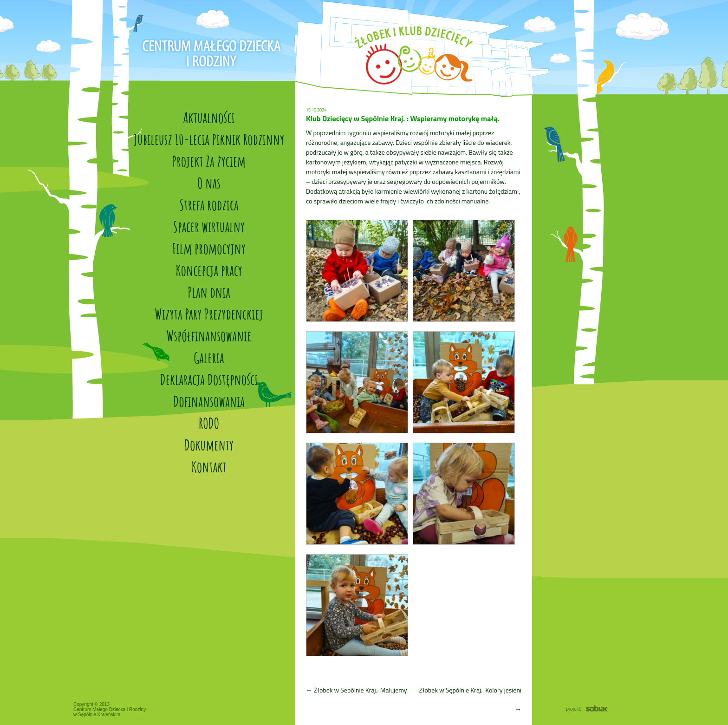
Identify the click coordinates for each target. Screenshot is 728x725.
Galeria (209, 357)
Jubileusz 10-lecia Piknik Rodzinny (209, 139)
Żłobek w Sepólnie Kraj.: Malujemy (357, 690)
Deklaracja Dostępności (209, 379)
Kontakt (209, 467)
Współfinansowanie (209, 336)
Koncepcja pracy (209, 270)
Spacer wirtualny (209, 226)
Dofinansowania (209, 401)
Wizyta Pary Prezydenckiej (209, 314)
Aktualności (209, 117)
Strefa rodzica (209, 205)
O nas (209, 183)
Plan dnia (209, 292)
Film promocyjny (209, 248)
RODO (209, 423)
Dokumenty (209, 445)
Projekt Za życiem (209, 161)
